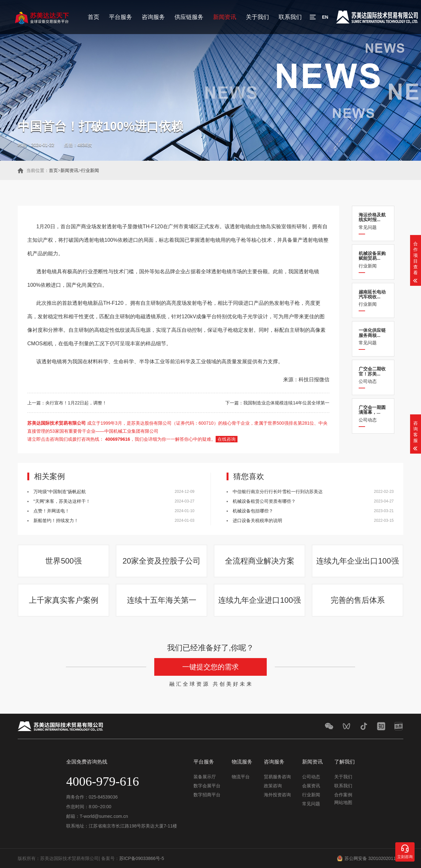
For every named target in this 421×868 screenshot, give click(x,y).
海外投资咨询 (277, 795)
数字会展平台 (207, 786)
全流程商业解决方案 (260, 561)
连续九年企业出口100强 (357, 561)
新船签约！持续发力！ (56, 520)
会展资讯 (311, 786)
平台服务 (121, 17)
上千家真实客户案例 (64, 600)
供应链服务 (189, 17)
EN (325, 17)
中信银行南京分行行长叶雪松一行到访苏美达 (278, 492)
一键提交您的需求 (210, 667)
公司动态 (373, 375)
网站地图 (343, 802)
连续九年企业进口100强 (259, 600)
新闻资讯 (225, 17)
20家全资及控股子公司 (161, 561)
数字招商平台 (207, 795)
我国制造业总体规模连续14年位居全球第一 (286, 403)
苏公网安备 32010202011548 (374, 858)
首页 (94, 17)
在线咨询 (227, 439)
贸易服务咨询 (277, 777)
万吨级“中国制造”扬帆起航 (60, 492)
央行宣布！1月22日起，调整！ (76, 403)
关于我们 (257, 17)
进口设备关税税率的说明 (257, 520)
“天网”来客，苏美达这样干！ (62, 501)
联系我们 (290, 17)
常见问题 (373, 221)
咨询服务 (153, 17)
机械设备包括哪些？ (253, 511)
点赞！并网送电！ (51, 511)
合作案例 (343, 795)
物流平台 (241, 777)
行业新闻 (90, 170)
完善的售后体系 (358, 600)
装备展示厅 (205, 777)
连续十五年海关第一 (162, 600)
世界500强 (63, 561)
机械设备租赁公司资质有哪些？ (264, 501)
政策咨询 (273, 786)
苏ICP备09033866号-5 (142, 858)
